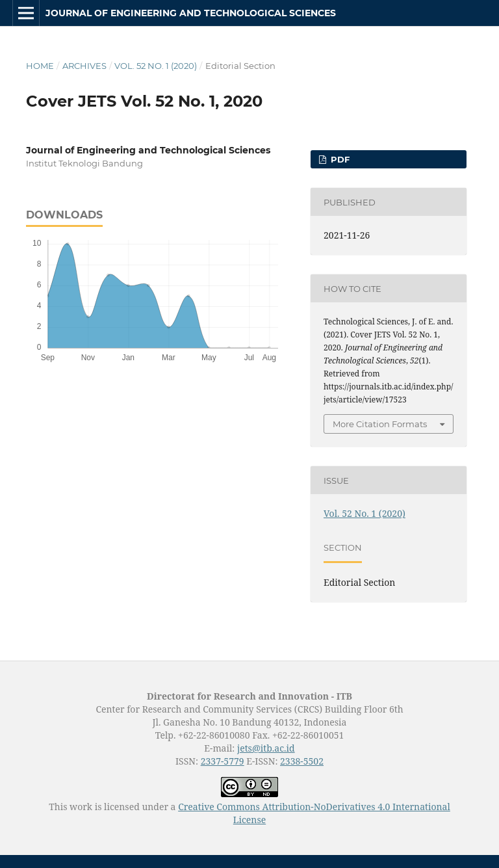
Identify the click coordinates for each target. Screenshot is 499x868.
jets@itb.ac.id (266, 748)
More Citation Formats (380, 424)
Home (40, 66)
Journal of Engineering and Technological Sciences (191, 13)
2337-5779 (223, 761)
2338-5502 (302, 761)
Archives (84, 66)
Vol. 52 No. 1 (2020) (156, 66)
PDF (339, 159)
